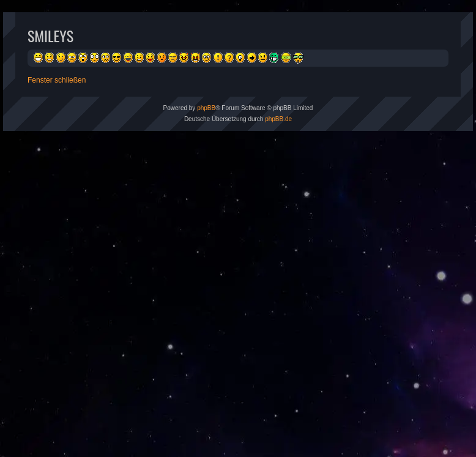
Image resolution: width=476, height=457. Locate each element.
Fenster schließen (57, 80)
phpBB (206, 108)
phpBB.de (278, 119)
